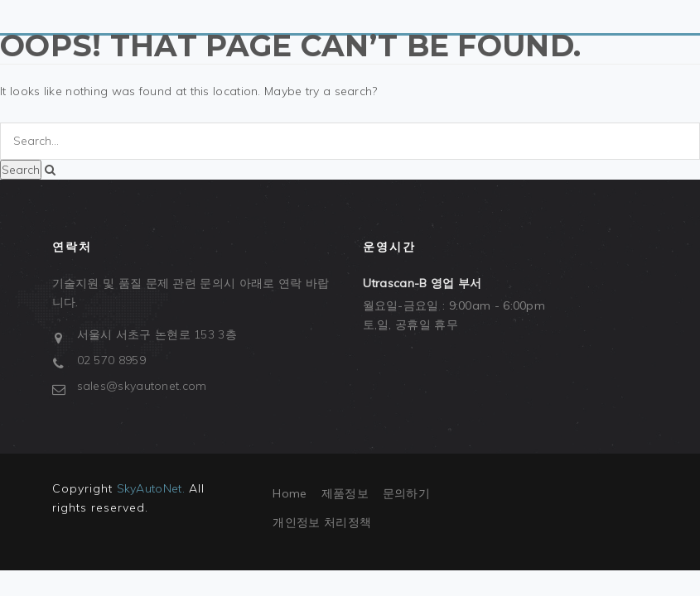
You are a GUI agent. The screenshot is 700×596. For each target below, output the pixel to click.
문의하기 (406, 493)
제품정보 (345, 493)
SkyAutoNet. (151, 488)
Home (290, 493)
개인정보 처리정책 (322, 522)
